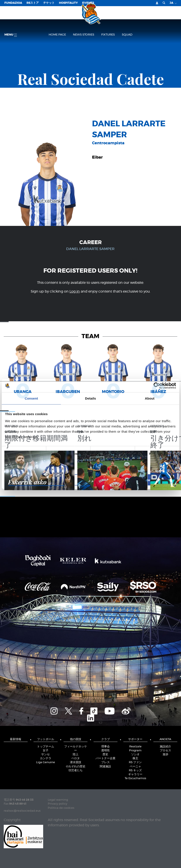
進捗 (165, 755)
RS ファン (135, 762)
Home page (57, 35)
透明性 (106, 751)
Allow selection (90, 480)
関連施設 (105, 767)
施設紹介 (165, 747)
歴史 (105, 755)
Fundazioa (13, 3)
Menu (11, 35)
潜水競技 (76, 762)
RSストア (33, 3)
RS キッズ (135, 771)
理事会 (106, 747)
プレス (106, 762)
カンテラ (46, 758)
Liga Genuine (46, 762)
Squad (127, 35)
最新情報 (16, 739)
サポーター (135, 739)
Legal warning (58, 800)
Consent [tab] (31, 398)
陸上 (76, 755)
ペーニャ (135, 767)
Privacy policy (58, 804)
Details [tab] (90, 398)
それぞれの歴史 (75, 767)
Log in (75, 291)
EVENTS (88, 3)
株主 (135, 758)
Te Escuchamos (135, 778)
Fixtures (108, 35)
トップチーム (46, 747)
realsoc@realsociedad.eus (22, 811)
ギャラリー (135, 774)
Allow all (148, 480)
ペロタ (75, 758)
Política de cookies (61, 808)
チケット (49, 3)
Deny (33, 480)
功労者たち (75, 771)
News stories (84, 35)
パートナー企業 (106, 758)
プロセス (165, 751)
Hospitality (68, 3)
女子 (46, 751)
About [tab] (150, 398)
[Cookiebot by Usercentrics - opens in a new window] (157, 386)
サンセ (45, 755)
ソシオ (135, 755)
